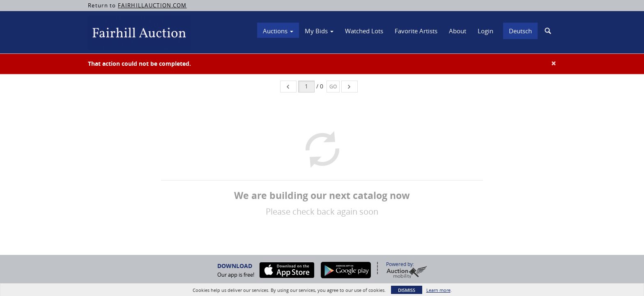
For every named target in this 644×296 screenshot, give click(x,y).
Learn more (438, 290)
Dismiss (407, 290)
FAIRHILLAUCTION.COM (152, 5)
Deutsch (520, 31)
